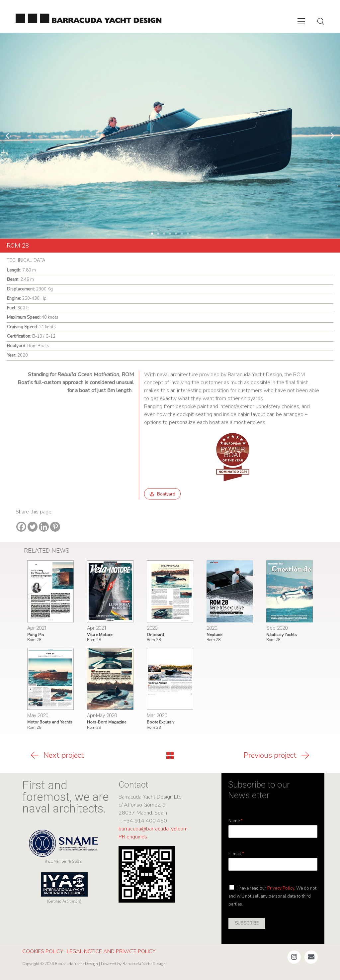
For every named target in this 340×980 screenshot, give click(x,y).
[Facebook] (21, 527)
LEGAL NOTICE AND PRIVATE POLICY (111, 951)
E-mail (236, 854)
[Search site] (321, 21)
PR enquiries (133, 837)
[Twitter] (33, 527)
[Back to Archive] (170, 755)
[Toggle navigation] (301, 21)
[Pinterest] (55, 527)
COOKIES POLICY (43, 951)
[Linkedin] (44, 527)
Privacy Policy (281, 888)
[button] (7, 136)
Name (236, 821)
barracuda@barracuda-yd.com (153, 829)
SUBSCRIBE (247, 923)
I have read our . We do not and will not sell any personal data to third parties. (272, 896)
